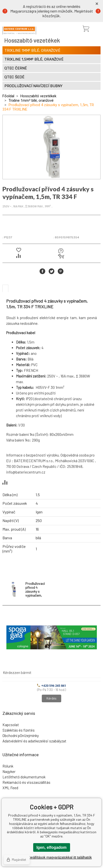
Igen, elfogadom (51, 847)
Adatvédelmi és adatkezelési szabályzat (34, 741)
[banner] (19, 31)
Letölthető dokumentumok (24, 777)
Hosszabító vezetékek (38, 96)
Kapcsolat (11, 725)
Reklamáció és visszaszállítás (26, 782)
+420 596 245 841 (52, 686)
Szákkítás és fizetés (19, 730)
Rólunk (8, 766)
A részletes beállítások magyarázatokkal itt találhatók (52, 857)
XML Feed (10, 788)
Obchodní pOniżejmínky (21, 736)
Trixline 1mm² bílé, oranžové (31, 100)
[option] (51, 147)
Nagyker (9, 771)
